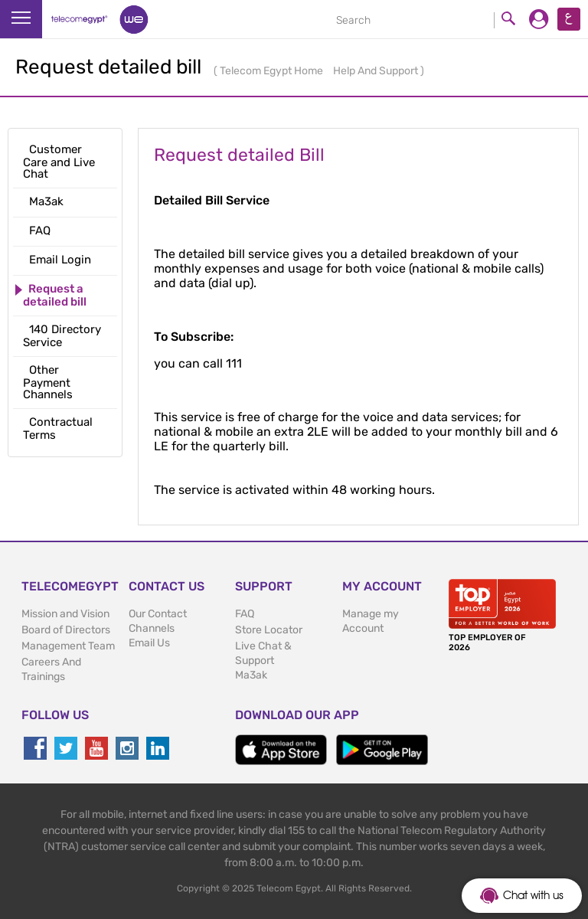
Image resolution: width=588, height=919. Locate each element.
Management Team (68, 646)
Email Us (149, 643)
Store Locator (269, 630)
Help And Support (377, 71)
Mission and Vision (65, 614)
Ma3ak (251, 675)
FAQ (245, 614)
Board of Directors (66, 630)
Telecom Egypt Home (273, 71)
